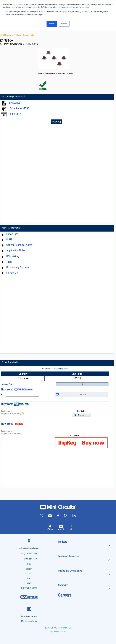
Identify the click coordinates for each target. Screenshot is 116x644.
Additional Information (11, 228)
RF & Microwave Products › (11, 35)
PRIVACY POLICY (64, 628)
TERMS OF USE (51, 628)
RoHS (9, 239)
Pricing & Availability (10, 362)
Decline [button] (64, 24)
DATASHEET (15, 103)
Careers (65, 595)
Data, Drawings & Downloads (14, 96)
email (61, 528)
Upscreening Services (18, 267)
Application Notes (16, 250)
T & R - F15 (15, 114)
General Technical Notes (19, 245)
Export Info (12, 234)
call (71, 528)
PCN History (13, 256)
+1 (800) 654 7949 (29, 559)
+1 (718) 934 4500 (29, 554)
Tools (9, 262)
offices (50, 528)
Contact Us (12, 273)
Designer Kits (28, 35)
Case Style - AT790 (19, 108)
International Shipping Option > (55, 368)
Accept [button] (52, 24)
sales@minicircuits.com (29, 548)
